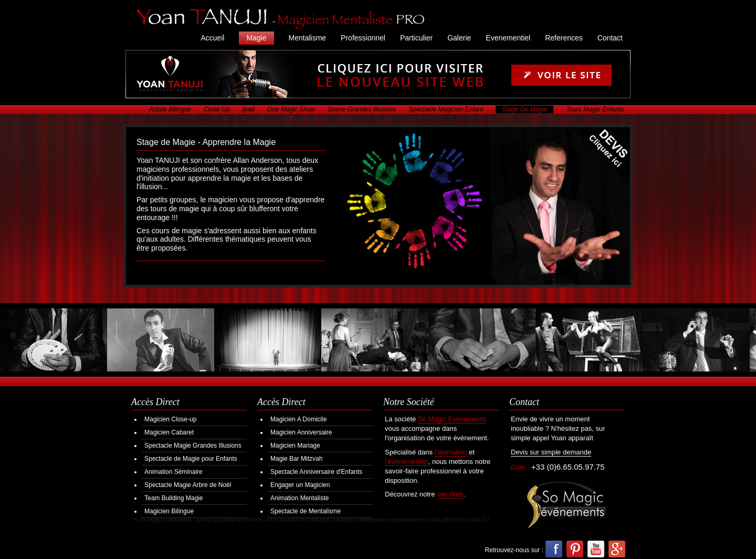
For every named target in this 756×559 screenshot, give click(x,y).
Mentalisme (308, 38)
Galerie (459, 38)
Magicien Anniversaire (301, 432)
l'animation (451, 452)
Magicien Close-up (170, 419)
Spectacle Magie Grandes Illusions (193, 446)
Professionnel (363, 38)
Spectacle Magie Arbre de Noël (188, 485)
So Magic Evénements (452, 419)
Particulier (416, 38)
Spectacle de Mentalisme (306, 511)
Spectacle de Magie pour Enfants (191, 459)
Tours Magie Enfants (595, 109)
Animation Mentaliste (300, 498)
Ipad (248, 109)
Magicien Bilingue (169, 511)
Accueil (212, 38)
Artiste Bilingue (170, 109)
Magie (256, 38)
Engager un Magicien (300, 485)
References (564, 38)
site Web (450, 494)
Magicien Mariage (295, 446)
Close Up (217, 109)
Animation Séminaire (174, 472)
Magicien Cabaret (169, 432)
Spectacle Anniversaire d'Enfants (316, 472)
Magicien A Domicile (298, 419)
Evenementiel (508, 38)
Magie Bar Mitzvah (296, 459)
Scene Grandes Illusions (362, 109)
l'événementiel (407, 462)
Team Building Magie (174, 498)
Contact (610, 38)
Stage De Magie (524, 109)
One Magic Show (291, 109)
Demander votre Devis (601, 156)
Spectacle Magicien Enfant (446, 109)
